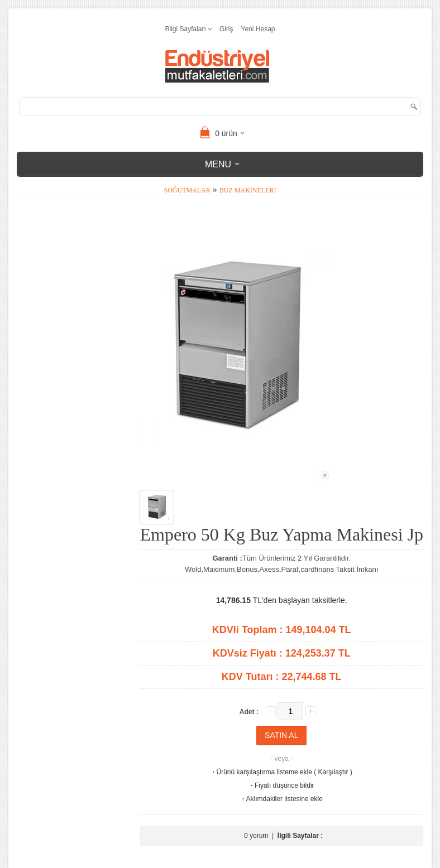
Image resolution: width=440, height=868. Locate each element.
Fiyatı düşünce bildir (282, 785)
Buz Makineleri (248, 190)
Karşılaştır (333, 772)
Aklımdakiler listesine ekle (282, 799)
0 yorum (256, 836)
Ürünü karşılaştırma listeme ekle (262, 772)
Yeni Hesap (258, 29)
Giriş (226, 29)
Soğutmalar (187, 190)
